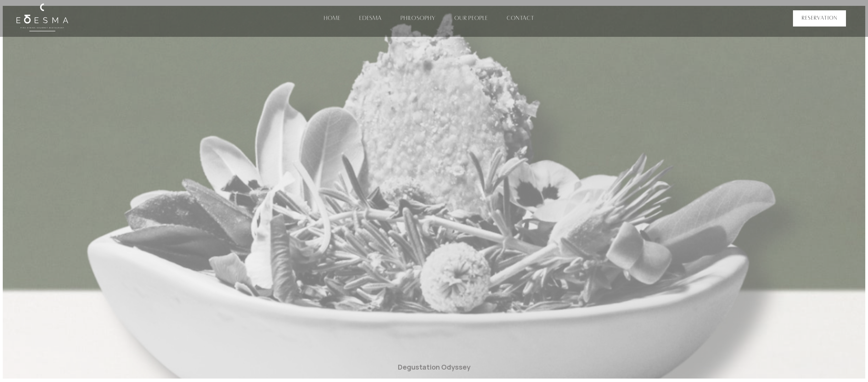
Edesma (370, 19)
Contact (520, 19)
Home (332, 19)
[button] (819, 19)
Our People (471, 19)
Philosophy (418, 19)
